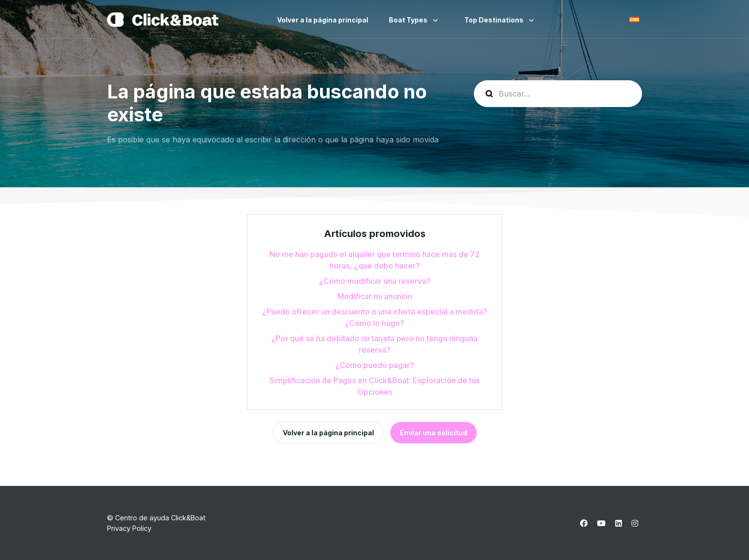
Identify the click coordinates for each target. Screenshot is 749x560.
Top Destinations (495, 20)
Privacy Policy (129, 528)
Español (634, 20)
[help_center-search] (558, 94)
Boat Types (409, 20)
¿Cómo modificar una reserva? (375, 281)
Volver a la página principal (323, 20)
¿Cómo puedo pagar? (375, 365)
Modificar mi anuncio (375, 296)
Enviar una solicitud (433, 433)
